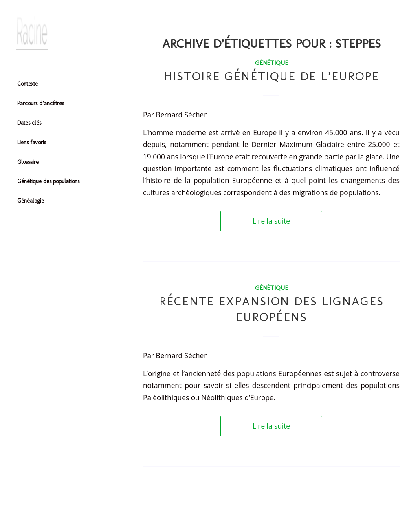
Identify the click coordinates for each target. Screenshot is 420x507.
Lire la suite (271, 221)
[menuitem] (61, 84)
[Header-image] (61, 33)
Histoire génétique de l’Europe (272, 76)
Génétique (272, 63)
